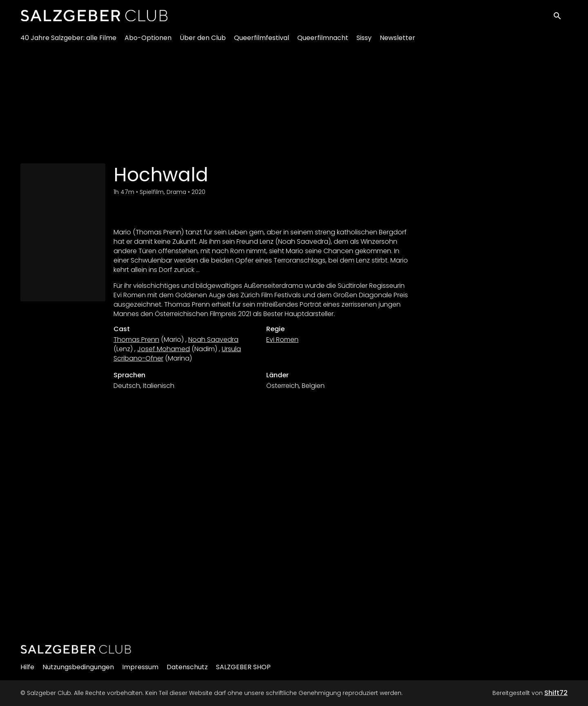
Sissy (364, 41)
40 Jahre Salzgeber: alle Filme (68, 41)
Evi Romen (282, 340)
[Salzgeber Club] (76, 649)
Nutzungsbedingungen (78, 667)
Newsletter (398, 41)
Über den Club (203, 41)
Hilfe (27, 667)
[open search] (560, 17)
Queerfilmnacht (323, 41)
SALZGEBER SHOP (243, 667)
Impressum (140, 667)
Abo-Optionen (148, 41)
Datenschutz (187, 667)
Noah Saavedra (213, 340)
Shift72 (556, 693)
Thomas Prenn (136, 340)
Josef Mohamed (164, 349)
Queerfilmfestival (262, 41)
